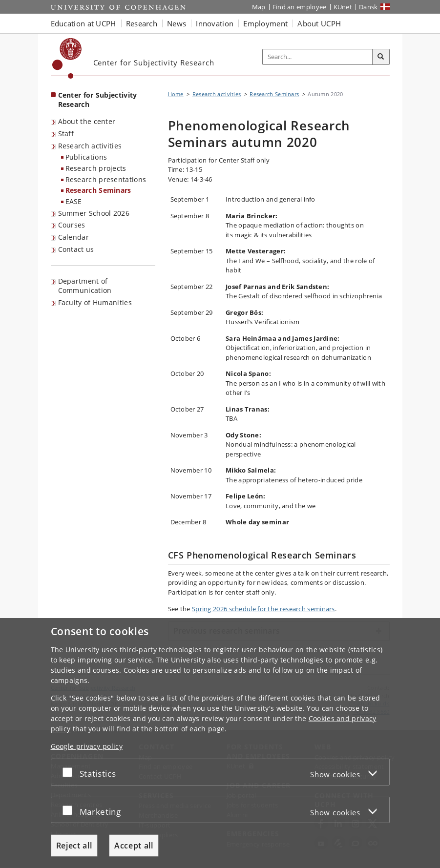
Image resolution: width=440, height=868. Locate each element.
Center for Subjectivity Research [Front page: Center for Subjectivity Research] (98, 100)
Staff (66, 134)
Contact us (76, 249)
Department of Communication (85, 286)
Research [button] (142, 23)
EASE (74, 201)
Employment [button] (265, 23)
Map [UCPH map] (259, 7)
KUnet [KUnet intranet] (343, 7)
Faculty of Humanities (95, 302)
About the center (87, 121)
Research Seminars (98, 190)
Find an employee (300, 7)
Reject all (74, 846)
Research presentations (106, 179)
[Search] (381, 57)
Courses (72, 225)
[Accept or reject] (70, 772)
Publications (86, 157)
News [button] (177, 23)
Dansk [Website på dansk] (368, 7)
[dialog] (220, 743)
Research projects (96, 168)
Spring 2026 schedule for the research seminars (263, 609)
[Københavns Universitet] (67, 58)
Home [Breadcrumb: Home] (176, 94)
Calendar (73, 237)
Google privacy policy (87, 746)
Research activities (90, 146)
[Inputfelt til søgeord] (318, 57)
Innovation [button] (215, 23)
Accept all (134, 846)
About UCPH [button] (319, 23)
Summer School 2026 (94, 213)
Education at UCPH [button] (84, 23)
